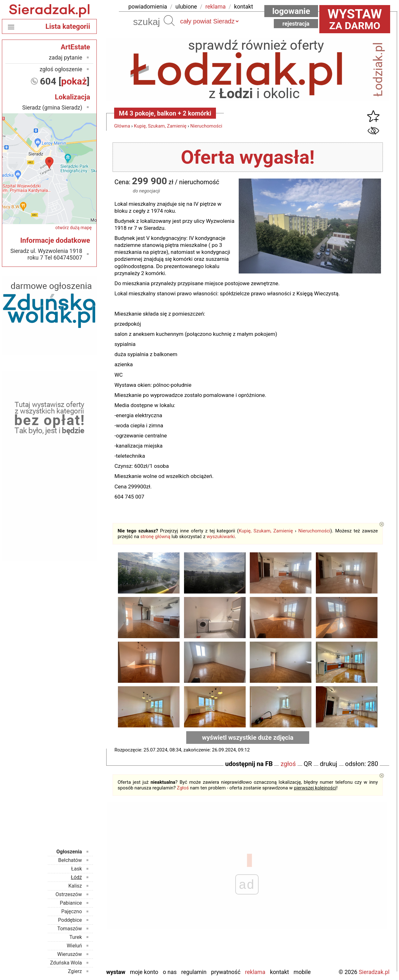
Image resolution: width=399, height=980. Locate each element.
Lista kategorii (68, 26)
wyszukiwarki (221, 537)
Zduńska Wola (66, 963)
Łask (77, 869)
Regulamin (194, 972)
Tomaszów (70, 929)
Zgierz (75, 971)
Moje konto (144, 972)
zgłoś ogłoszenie (61, 69)
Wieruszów (70, 954)
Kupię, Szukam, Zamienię (160, 126)
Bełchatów (70, 860)
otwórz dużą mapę (74, 228)
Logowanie (291, 11)
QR (308, 764)
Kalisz (75, 886)
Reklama (255, 972)
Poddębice (70, 920)
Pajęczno (72, 911)
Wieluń (74, 946)
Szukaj (169, 21)
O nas (170, 972)
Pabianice (71, 903)
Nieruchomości (206, 126)
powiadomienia (148, 6)
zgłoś (288, 764)
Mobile (302, 972)
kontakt (243, 6)
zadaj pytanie (65, 57)
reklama (216, 6)
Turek (76, 937)
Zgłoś (183, 788)
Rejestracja (296, 24)
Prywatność (226, 972)
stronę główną (155, 537)
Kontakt (279, 972)
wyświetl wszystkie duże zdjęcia (248, 738)
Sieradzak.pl (374, 972)
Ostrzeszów (69, 894)
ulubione (186, 6)
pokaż (74, 81)
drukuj (329, 764)
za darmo (355, 19)
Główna (122, 126)
